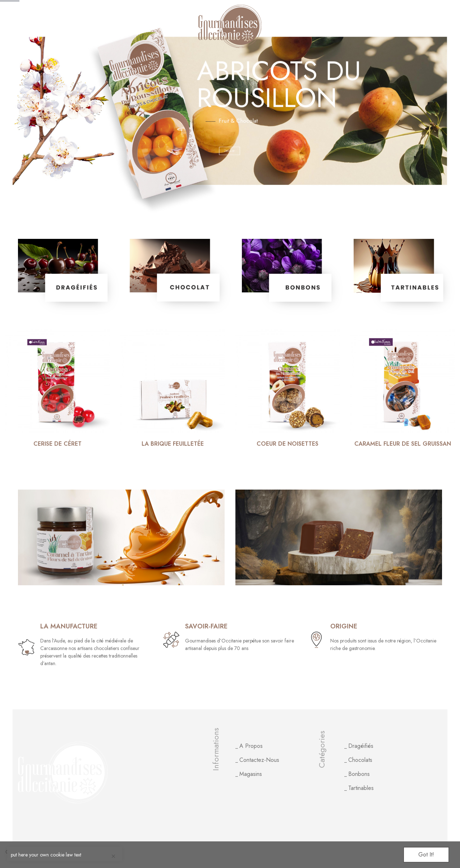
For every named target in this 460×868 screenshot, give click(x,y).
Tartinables (361, 788)
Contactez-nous (259, 760)
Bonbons (359, 774)
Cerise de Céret (57, 444)
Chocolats (360, 760)
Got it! (426, 855)
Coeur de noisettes (287, 444)
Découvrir (274, 151)
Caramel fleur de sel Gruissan (403, 444)
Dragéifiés (361, 746)
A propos (251, 746)
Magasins (251, 774)
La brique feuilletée (173, 444)
